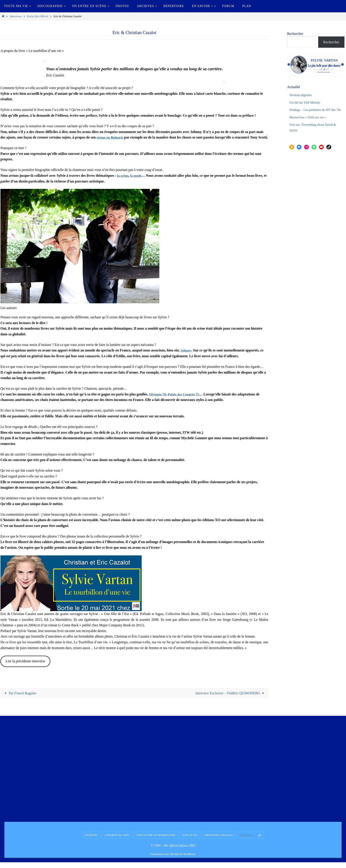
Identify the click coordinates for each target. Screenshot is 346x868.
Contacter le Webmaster (156, 841)
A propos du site (117, 841)
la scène (123, 181)
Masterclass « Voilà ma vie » (310, 123)
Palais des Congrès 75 (185, 400)
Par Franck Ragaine (20, 699)
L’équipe (91, 841)
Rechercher (295, 34)
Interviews (16, 16)
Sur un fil (190, 841)
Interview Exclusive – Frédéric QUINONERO (230, 699)
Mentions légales (219, 841)
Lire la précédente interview (25, 667)
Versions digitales (302, 95)
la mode (136, 181)
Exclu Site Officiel (38, 16)
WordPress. (189, 860)
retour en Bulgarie (111, 137)
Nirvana (175, 860)
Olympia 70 (158, 400)
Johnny (186, 356)
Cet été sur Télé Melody (306, 102)
